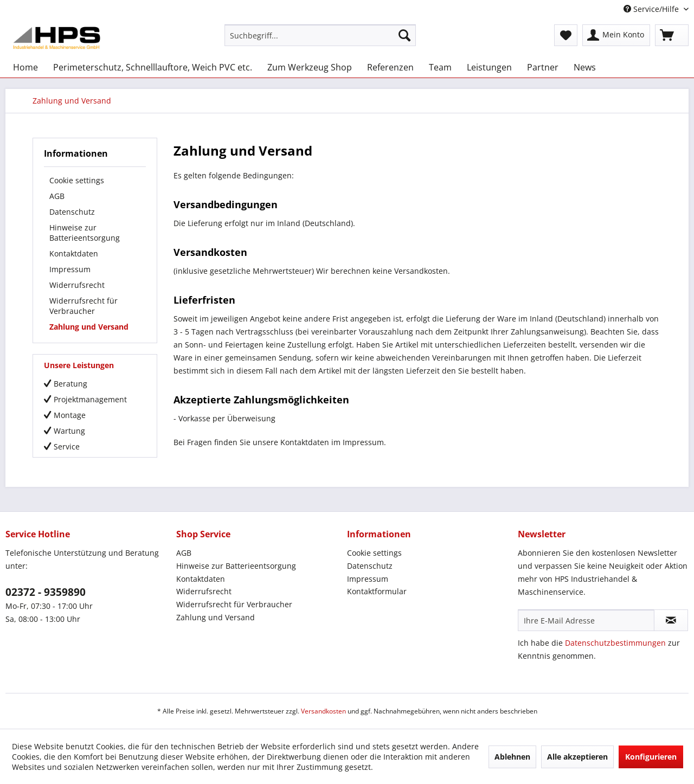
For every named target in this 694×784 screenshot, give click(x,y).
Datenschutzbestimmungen (615, 643)
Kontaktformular (377, 591)
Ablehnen (512, 757)
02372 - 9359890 (46, 592)
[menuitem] (320, 35)
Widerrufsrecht (77, 285)
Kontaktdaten (74, 253)
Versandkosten (323, 711)
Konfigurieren (651, 757)
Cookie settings (77, 180)
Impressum (70, 269)
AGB (57, 196)
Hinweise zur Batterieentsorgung (85, 233)
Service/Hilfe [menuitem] (652, 9)
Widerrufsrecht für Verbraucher (83, 306)
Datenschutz (72, 212)
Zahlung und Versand (89, 327)
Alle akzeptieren (577, 757)
